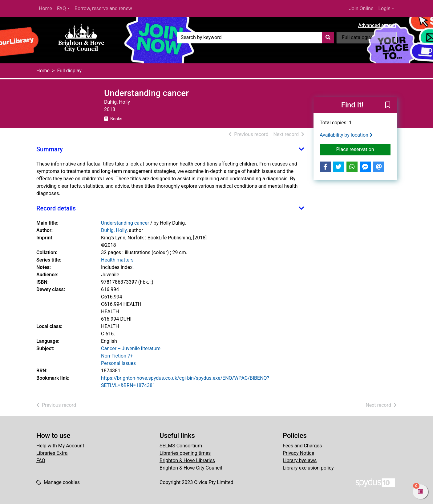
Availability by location (346, 135)
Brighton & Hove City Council (191, 468)
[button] (388, 105)
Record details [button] (56, 208)
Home (45, 8)
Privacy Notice (298, 453)
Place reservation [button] (364, 149)
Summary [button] (50, 149)
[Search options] (367, 38)
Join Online (361, 8)
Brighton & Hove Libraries (187, 460)
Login (384, 8)
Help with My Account (60, 446)
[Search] (328, 38)
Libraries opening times (185, 453)
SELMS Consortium (181, 446)
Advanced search (377, 25)
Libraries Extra (52, 453)
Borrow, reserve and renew (103, 8)
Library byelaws (300, 460)
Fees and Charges (302, 446)
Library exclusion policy (308, 468)
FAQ (61, 8)
